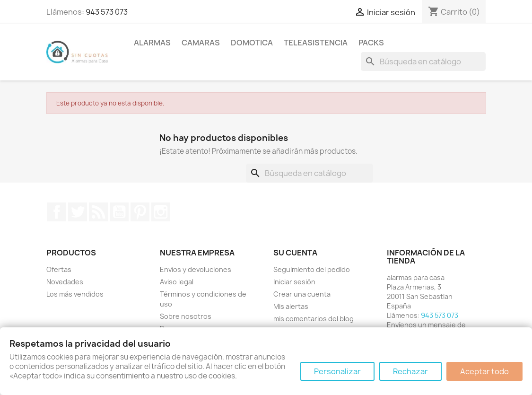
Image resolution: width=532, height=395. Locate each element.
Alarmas (152, 43)
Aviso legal (177, 282)
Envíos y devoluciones (196, 269)
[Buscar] (423, 61)
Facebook (57, 212)
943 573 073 (107, 12)
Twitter (78, 212)
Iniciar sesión (294, 282)
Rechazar (410, 371)
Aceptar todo (484, 371)
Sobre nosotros (186, 316)
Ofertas (59, 269)
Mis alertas (291, 306)
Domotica (252, 43)
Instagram (161, 212)
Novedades (65, 282)
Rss (98, 212)
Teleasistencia (316, 43)
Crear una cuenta (302, 294)
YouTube (119, 212)
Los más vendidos (75, 294)
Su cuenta (295, 253)
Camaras (201, 43)
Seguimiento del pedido (312, 269)
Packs (371, 43)
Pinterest (140, 212)
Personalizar (337, 371)
